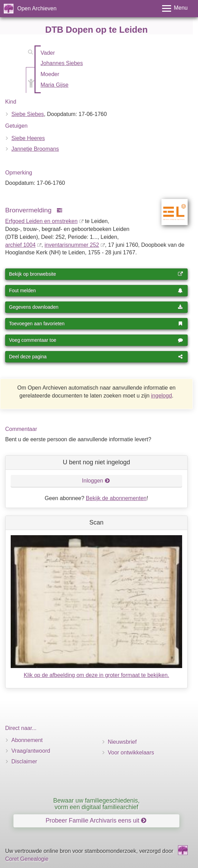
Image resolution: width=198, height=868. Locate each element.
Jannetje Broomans (35, 149)
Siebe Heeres (28, 138)
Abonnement (27, 740)
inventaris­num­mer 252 (72, 245)
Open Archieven (37, 8)
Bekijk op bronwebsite (96, 274)
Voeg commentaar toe (96, 340)
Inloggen (96, 481)
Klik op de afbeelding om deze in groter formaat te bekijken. (97, 675)
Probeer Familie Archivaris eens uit (96, 821)
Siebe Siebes (28, 114)
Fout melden (96, 290)
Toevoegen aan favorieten (96, 324)
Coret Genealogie (27, 859)
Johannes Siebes (62, 63)
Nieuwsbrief (122, 742)
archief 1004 (20, 245)
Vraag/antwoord (31, 751)
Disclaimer (24, 761)
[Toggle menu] (175, 8)
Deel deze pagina (96, 357)
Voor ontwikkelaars (131, 753)
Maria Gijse (55, 85)
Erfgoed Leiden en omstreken (41, 221)
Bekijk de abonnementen (116, 498)
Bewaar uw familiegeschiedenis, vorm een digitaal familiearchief (96, 804)
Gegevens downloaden (96, 307)
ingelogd (162, 396)
